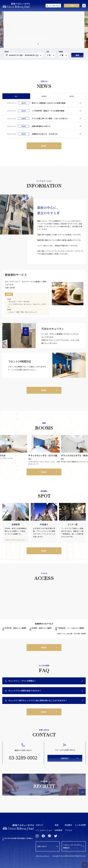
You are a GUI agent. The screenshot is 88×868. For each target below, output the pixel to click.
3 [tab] (44, 45)
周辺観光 (68, 825)
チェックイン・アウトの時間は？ (21, 681)
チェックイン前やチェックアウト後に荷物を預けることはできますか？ (36, 700)
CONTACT (65, 758)
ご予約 (72, 6)
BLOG (72, 96)
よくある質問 (80, 825)
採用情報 (58, 830)
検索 (77, 55)
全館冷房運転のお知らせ (41, 126)
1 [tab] (38, 45)
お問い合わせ (42, 846)
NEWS (44, 96)
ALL (16, 96)
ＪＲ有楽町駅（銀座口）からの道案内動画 (48, 111)
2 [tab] (41, 45)
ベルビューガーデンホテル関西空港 (72, 846)
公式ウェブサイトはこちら (14, 540)
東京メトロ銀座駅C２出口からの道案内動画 (48, 103)
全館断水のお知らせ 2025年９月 (45, 134)
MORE (44, 146)
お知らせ (39, 825)
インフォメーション (44, 830)
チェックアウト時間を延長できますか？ (23, 691)
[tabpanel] (44, 30)
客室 (57, 825)
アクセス (68, 830)
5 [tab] (50, 45)
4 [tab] (47, 45)
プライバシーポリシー (43, 856)
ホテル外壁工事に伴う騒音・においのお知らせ (50, 118)
